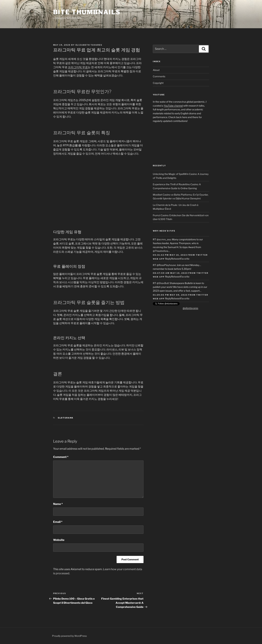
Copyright (158, 83)
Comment (61, 457)
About (156, 70)
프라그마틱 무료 (78, 67)
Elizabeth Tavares (89, 45)
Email (58, 522)
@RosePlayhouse (166, 265)
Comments (159, 76)
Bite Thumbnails (87, 12)
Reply (168, 259)
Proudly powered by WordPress (69, 636)
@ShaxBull (163, 283)
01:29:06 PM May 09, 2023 (170, 295)
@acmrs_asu (164, 239)
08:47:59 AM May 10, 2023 (170, 273)
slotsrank (66, 418)
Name (58, 504)
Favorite (185, 259)
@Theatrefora (160, 251)
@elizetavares (190, 308)
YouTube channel (173, 106)
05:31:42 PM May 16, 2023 (170, 255)
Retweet (176, 259)
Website (59, 540)
